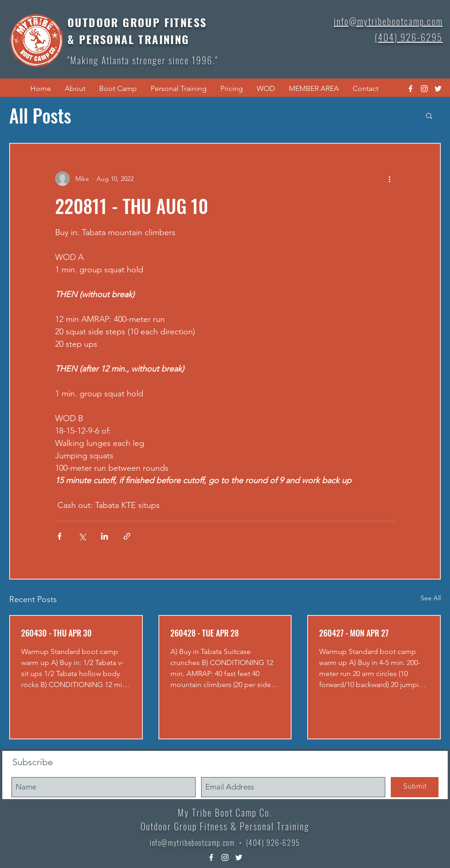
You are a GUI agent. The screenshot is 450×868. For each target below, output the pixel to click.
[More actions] (389, 179)
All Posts (40, 115)
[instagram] (424, 89)
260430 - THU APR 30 (56, 633)
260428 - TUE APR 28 (205, 633)
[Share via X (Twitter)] (82, 536)
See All (431, 598)
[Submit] (415, 787)
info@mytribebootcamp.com (192, 843)
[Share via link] (127, 536)
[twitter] (438, 89)
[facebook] (411, 89)
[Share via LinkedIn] (104, 536)
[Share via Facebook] (59, 536)
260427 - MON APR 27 (354, 633)
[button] (75, 89)
